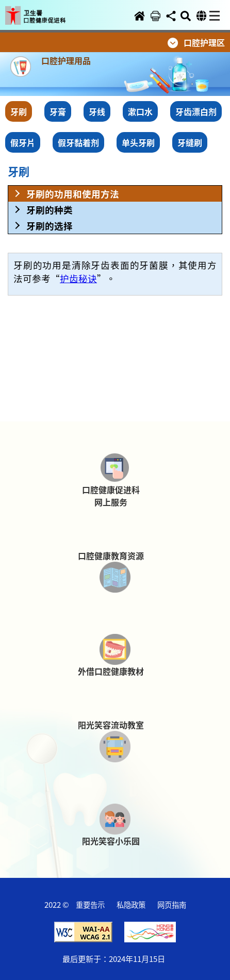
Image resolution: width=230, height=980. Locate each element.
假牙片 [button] (23, 142)
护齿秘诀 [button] (78, 278)
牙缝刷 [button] (190, 142)
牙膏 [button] (58, 111)
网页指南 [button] (172, 904)
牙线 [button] (97, 111)
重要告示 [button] (90, 904)
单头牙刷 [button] (138, 142)
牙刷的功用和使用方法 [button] (73, 194)
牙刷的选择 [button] (50, 226)
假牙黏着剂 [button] (78, 142)
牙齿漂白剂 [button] (196, 111)
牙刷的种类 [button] (50, 210)
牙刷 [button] (19, 111)
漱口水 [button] (140, 111)
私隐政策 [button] (131, 904)
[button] (43, 9)
